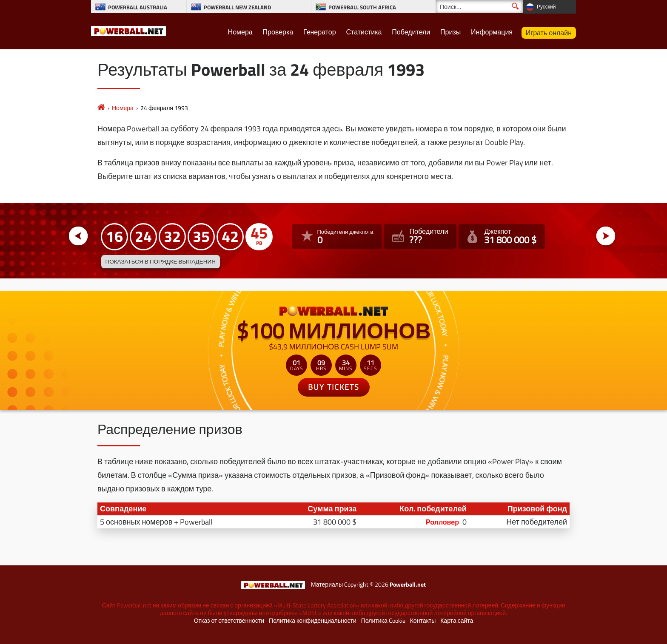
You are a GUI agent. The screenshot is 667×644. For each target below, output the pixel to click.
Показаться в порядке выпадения (161, 261)
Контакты (423, 621)
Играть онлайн (549, 33)
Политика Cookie (383, 621)
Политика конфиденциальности (313, 621)
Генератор (320, 32)
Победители (411, 32)
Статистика (364, 32)
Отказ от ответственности (229, 621)
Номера (240, 32)
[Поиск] (479, 7)
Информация (492, 32)
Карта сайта (457, 621)
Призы (450, 32)
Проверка (278, 32)
